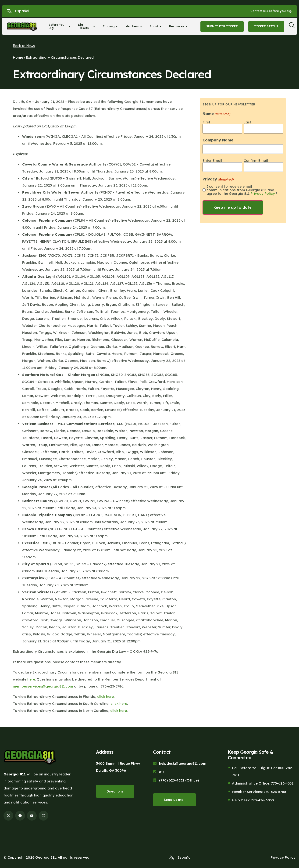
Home (18, 57)
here (31, 679)
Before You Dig (60, 26)
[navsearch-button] (293, 26)
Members (134, 26)
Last (247, 122)
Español (22, 11)
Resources (179, 26)
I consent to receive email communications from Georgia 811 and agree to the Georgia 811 (242, 189)
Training (111, 26)
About (156, 26)
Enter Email (212, 160)
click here (105, 697)
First (206, 122)
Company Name (218, 140)
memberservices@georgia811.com (43, 686)
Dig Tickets (87, 26)
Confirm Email (256, 160)
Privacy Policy (263, 193)
